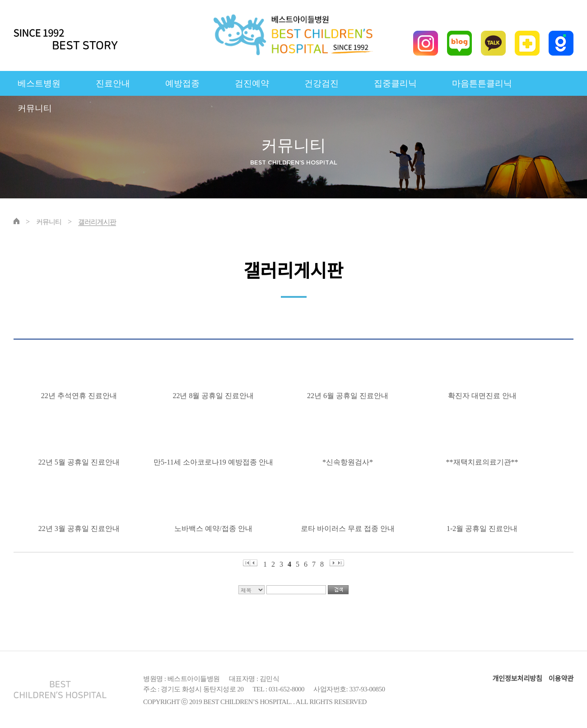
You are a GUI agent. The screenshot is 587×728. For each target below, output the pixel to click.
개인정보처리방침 (517, 679)
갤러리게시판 (97, 222)
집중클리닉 (395, 83)
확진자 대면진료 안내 (484, 396)
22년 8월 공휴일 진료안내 (215, 396)
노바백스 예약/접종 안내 (215, 528)
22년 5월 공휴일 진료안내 (81, 462)
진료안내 (113, 83)
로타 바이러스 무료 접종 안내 (349, 528)
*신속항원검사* (349, 462)
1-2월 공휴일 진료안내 (484, 528)
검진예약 (252, 83)
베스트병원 (39, 83)
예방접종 (182, 83)
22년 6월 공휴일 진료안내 (349, 396)
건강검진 (321, 83)
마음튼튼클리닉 (482, 83)
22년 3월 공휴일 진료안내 (81, 528)
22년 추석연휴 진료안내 (81, 396)
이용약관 (561, 679)
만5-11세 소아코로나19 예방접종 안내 (215, 462)
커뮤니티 (35, 108)
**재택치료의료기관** (484, 462)
